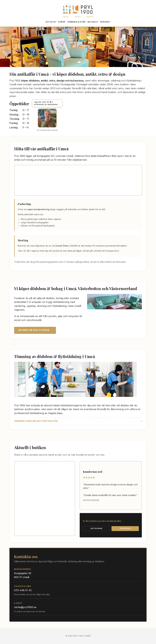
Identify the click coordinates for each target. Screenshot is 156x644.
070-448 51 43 (23, 590)
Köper (62, 22)
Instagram (96, 528)
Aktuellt (93, 22)
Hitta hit (51, 22)
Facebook (125, 528)
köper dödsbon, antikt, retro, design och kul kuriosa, (53, 81)
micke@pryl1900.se (25, 607)
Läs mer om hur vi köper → (35, 330)
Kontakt (105, 22)
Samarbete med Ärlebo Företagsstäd (36, 421)
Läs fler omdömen (91, 500)
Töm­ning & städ (76, 22)
